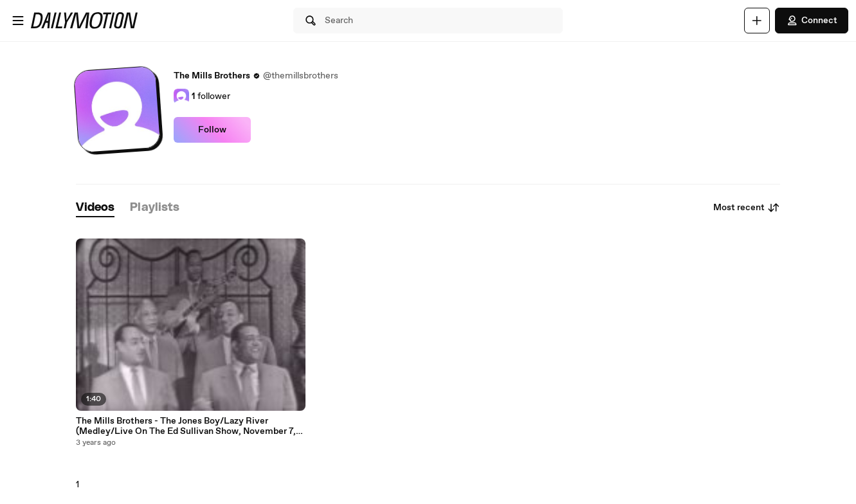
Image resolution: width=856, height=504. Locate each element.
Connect (812, 21)
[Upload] (757, 21)
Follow (212, 130)
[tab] (95, 208)
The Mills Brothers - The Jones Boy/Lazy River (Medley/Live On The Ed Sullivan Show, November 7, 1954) (186, 426)
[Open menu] (18, 21)
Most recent (747, 208)
